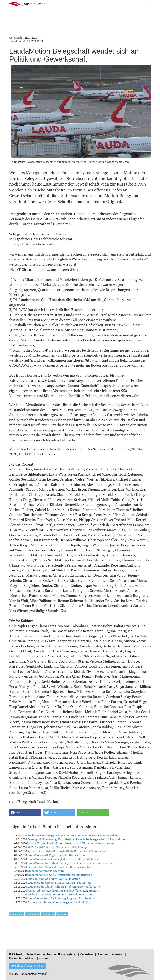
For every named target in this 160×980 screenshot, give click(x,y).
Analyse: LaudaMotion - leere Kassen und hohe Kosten (60, 894)
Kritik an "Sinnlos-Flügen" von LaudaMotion (54, 879)
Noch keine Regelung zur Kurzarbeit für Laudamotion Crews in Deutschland (73, 835)
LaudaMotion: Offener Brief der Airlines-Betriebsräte (59, 883)
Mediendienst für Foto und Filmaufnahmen (51, 954)
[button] (25, 813)
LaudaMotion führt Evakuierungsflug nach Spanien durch (62, 898)
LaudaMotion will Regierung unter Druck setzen (56, 855)
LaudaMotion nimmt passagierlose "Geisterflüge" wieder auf (63, 859)
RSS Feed (16, 954)
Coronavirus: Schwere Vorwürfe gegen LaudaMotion (59, 902)
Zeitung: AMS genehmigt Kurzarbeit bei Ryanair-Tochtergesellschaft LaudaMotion (77, 839)
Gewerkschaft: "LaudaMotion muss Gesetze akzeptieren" (61, 867)
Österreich (16, 37)
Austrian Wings (28, 4)
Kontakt (43, 958)
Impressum (117, 954)
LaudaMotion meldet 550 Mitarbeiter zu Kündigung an (60, 875)
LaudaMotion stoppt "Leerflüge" (46, 871)
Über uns (103, 954)
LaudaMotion (17, 914)
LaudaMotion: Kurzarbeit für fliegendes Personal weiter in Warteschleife (71, 863)
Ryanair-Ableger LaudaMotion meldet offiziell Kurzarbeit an (63, 890)
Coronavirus (48, 914)
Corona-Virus (32, 914)
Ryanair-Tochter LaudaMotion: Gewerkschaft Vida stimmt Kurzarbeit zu (70, 843)
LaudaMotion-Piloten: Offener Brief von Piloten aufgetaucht (64, 887)
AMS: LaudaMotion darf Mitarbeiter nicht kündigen (58, 847)
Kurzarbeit (62, 914)
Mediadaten (87, 954)
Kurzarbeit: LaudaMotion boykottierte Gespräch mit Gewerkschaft (67, 851)
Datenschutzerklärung (23, 958)
